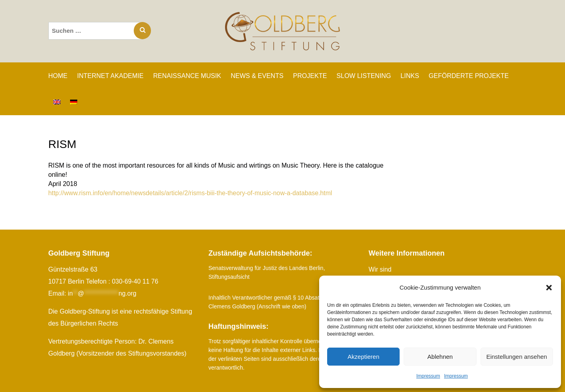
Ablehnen (440, 357)
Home (58, 76)
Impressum (428, 376)
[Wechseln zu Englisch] (57, 102)
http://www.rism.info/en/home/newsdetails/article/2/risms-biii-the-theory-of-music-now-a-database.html (192, 193)
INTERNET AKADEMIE (111, 76)
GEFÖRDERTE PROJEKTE (469, 76)
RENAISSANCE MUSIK (187, 76)
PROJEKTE (310, 76)
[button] (549, 288)
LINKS (410, 76)
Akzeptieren (363, 357)
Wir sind (380, 269)
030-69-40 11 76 (135, 281)
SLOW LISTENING (364, 76)
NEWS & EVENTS (257, 76)
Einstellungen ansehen (517, 357)
